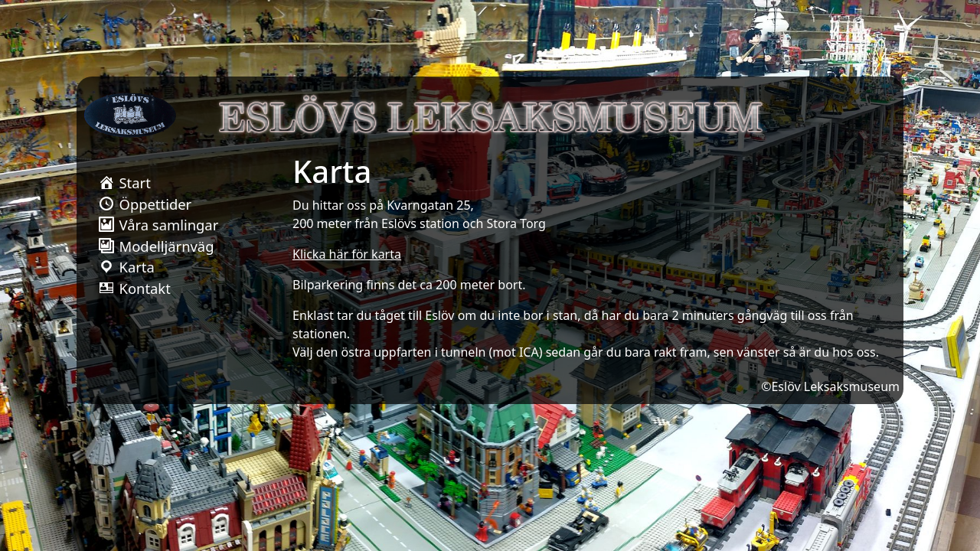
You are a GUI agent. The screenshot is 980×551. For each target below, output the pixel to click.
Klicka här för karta (347, 254)
